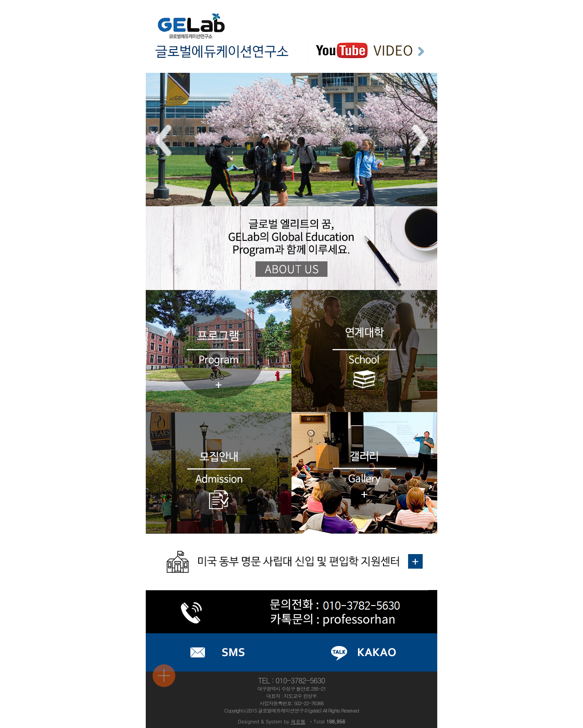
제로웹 (298, 721)
